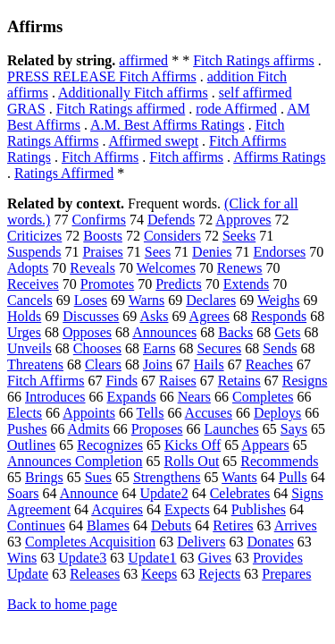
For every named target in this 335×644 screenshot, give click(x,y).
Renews (240, 268)
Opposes (87, 332)
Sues (98, 477)
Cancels (30, 300)
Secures (219, 348)
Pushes (27, 429)
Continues (36, 525)
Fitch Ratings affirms (254, 60)
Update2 (163, 493)
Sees (158, 252)
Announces (164, 332)
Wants (239, 477)
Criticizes (34, 236)
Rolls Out (192, 461)
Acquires (117, 509)
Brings (44, 477)
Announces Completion (75, 461)
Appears (265, 445)
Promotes (107, 284)
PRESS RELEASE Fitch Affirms (102, 76)
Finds (121, 381)
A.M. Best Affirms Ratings (167, 125)
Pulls (293, 477)
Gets (287, 332)
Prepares (286, 574)
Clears (103, 364)
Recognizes (110, 445)
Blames (108, 525)
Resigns (305, 381)
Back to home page (62, 604)
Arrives (296, 525)
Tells (151, 413)
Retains (239, 381)
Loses (91, 300)
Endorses (280, 252)
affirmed (143, 60)
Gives (215, 558)
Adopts (28, 268)
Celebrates (240, 493)
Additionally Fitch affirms (133, 93)
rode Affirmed (236, 109)
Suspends (34, 252)
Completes (263, 397)
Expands (132, 397)
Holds (24, 316)
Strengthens (167, 477)
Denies (212, 252)
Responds (279, 316)
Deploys (277, 413)
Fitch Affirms (100, 157)
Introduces (55, 397)
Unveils (29, 348)
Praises (102, 252)
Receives (33, 284)
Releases (95, 574)
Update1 (152, 558)
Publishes (259, 509)
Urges (24, 332)
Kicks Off (193, 445)
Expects (187, 509)
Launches (231, 429)
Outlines (31, 445)
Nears (194, 397)
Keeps (159, 574)
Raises (178, 381)
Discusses (91, 316)
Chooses (97, 348)
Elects (25, 413)
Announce (89, 493)
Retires (233, 525)
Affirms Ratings (279, 157)
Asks (154, 316)
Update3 (82, 558)
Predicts (179, 284)
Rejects (219, 574)
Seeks (239, 236)
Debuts (171, 525)
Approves (243, 220)
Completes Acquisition (90, 542)
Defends (171, 220)
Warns (147, 300)
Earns (159, 348)
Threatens (35, 364)
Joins (158, 364)
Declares (211, 300)
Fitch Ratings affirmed (121, 109)
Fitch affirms (186, 157)
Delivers (201, 542)
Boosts (103, 236)
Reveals (92, 268)
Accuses (209, 413)
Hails (209, 364)
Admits (89, 429)
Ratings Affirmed (64, 173)
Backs (235, 332)
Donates (270, 542)
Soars (23, 493)
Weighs (279, 300)
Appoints (89, 413)
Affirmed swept (154, 141)
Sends (280, 348)
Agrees (209, 316)
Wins (22, 558)
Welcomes (166, 268)
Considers (172, 236)
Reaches (269, 364)
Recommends (279, 461)
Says (294, 429)
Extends (247, 284)
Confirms (98, 220)
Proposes (157, 429)
